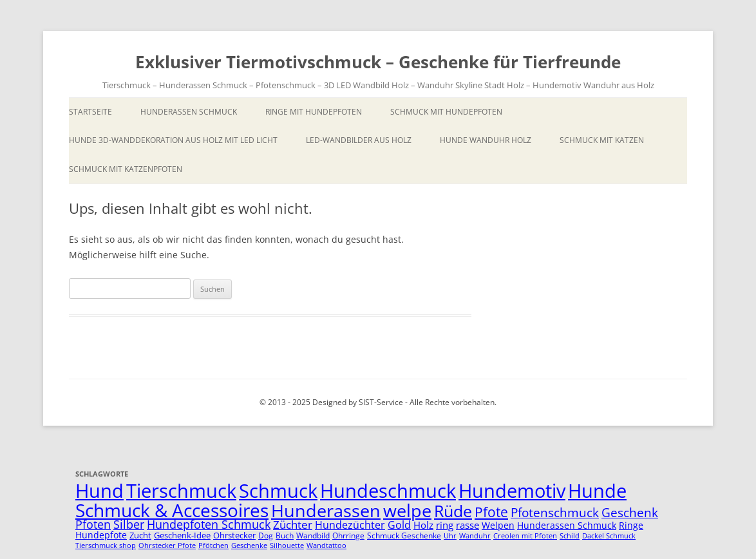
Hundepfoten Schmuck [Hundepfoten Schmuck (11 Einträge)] (209, 524)
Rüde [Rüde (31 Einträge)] (453, 511)
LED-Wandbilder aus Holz (359, 140)
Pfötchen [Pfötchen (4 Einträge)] (213, 545)
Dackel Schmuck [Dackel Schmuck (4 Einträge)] (609, 536)
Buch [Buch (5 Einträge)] (285, 535)
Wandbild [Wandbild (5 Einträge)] (313, 535)
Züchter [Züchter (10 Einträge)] (293, 525)
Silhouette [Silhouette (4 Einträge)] (287, 545)
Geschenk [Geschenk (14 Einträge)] (630, 512)
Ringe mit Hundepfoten (314, 112)
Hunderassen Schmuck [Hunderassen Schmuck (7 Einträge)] (567, 525)
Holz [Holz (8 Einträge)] (423, 525)
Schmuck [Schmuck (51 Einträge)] (278, 491)
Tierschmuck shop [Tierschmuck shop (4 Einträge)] (106, 545)
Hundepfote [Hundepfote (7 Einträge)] (101, 535)
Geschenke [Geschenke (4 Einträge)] (249, 545)
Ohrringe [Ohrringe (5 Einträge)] (348, 535)
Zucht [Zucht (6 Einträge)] (140, 535)
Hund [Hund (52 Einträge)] (99, 491)
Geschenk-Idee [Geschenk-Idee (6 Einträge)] (182, 535)
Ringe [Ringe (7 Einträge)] (631, 525)
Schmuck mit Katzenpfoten (126, 169)
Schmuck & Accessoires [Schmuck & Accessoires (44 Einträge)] (172, 510)
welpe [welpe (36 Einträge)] (407, 511)
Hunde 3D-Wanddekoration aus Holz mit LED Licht (173, 140)
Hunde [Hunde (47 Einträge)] (597, 490)
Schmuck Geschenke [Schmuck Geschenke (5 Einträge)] (404, 535)
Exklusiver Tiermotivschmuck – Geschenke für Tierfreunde (378, 62)
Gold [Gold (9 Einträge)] (399, 525)
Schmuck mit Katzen (602, 140)
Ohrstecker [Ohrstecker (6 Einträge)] (234, 535)
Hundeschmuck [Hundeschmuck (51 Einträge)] (388, 491)
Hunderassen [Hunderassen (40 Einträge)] (326, 510)
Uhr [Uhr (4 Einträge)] (450, 536)
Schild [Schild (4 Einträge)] (570, 536)
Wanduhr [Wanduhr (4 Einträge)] (475, 536)
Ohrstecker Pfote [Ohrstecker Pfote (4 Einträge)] (167, 545)
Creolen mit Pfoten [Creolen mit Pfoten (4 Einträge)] (525, 536)
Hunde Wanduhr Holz (486, 140)
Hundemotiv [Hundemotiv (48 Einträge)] (512, 490)
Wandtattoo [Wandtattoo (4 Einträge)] (326, 545)
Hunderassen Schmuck (189, 112)
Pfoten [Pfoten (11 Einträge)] (93, 524)
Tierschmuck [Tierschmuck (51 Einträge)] (181, 491)
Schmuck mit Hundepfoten (446, 112)
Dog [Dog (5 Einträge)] (266, 535)
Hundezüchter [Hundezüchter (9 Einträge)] (350, 525)
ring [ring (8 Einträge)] (445, 525)
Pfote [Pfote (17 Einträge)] (491, 512)
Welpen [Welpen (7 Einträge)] (498, 525)
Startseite (90, 112)
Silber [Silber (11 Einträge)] (129, 524)
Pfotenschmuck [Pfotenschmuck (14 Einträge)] (555, 512)
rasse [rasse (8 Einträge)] (468, 525)
